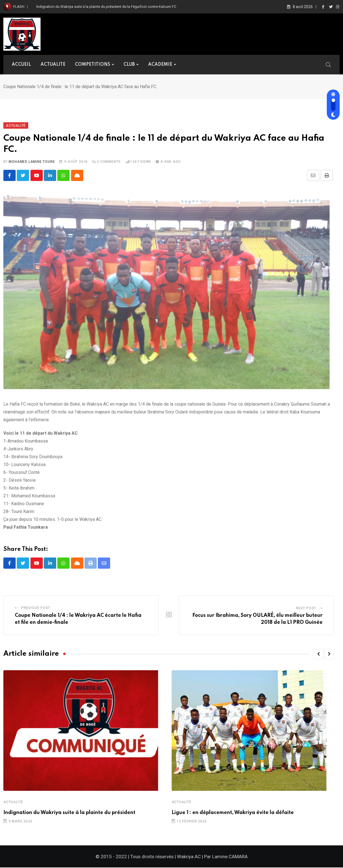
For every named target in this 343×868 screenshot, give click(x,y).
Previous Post (36, 608)
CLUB (129, 65)
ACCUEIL (21, 65)
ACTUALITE (53, 65)
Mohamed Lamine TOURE (32, 162)
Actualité (13, 802)
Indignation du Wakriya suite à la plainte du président (69, 813)
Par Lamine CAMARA (226, 857)
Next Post (306, 608)
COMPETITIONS (93, 65)
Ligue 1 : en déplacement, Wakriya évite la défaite (233, 813)
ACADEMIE (160, 65)
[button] (318, 654)
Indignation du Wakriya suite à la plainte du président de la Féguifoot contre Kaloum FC (106, 7)
